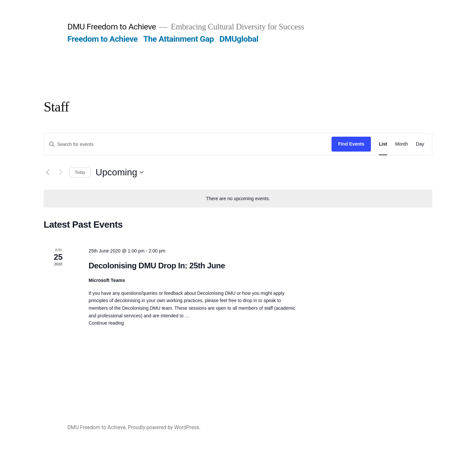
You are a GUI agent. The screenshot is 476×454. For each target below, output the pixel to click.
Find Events (351, 144)
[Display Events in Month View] (401, 144)
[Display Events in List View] (383, 144)
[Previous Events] (48, 172)
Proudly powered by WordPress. (164, 427)
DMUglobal (239, 39)
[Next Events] (60, 172)
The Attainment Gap (178, 39)
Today (80, 172)
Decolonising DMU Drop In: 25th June (157, 266)
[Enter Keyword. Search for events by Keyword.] (188, 144)
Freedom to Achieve (102, 39)
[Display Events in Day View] (420, 144)
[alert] (238, 199)
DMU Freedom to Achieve (112, 27)
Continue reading (106, 323)
